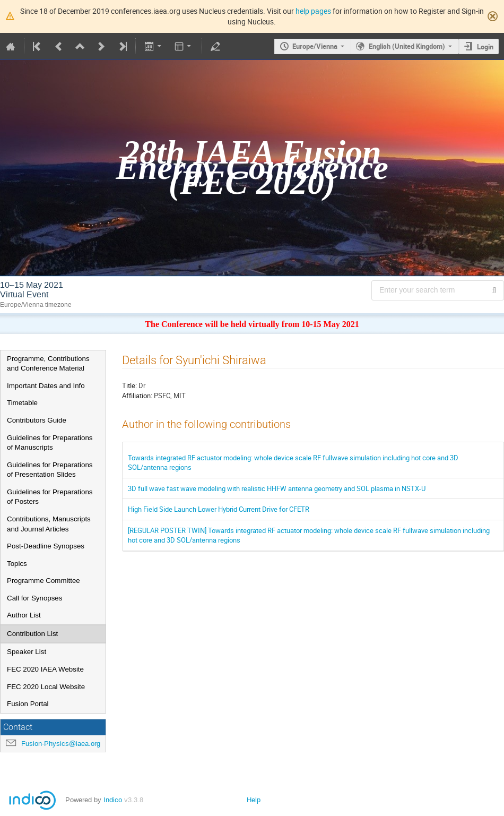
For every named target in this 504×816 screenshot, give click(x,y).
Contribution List (32, 634)
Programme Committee (44, 581)
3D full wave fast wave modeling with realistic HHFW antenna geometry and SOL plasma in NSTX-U (277, 488)
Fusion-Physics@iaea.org (61, 744)
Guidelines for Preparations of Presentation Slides (50, 470)
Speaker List (27, 652)
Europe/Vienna (315, 46)
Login (485, 47)
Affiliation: (137, 396)
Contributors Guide (37, 420)
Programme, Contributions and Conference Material (48, 364)
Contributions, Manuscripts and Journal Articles (49, 524)
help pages (313, 11)
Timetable (22, 403)
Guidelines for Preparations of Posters (50, 497)
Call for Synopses (34, 598)
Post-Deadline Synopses (46, 546)
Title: (129, 385)
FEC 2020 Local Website (46, 687)
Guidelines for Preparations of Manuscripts (50, 443)
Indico (113, 800)
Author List (24, 615)
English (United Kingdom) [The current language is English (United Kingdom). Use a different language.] (407, 46)
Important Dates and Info (46, 386)
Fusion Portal (28, 704)
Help (254, 800)
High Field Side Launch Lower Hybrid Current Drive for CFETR (219, 509)
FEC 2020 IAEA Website (45, 669)
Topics (17, 564)
